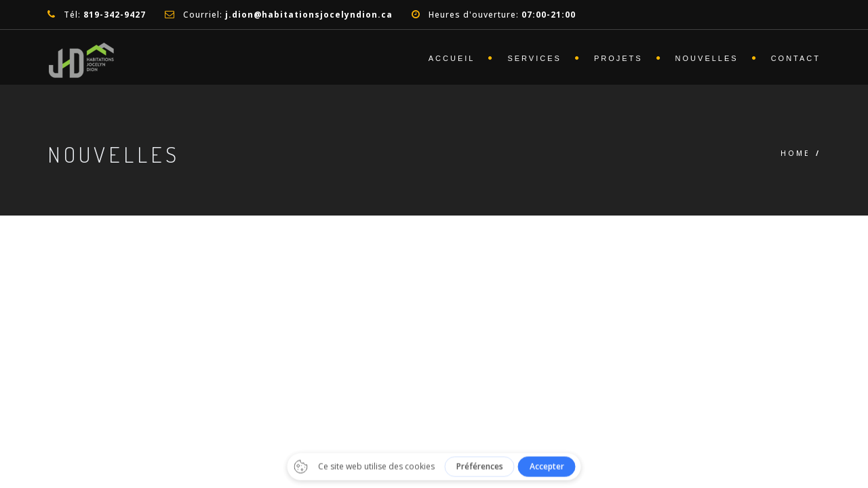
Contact (796, 58)
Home (795, 153)
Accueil (452, 58)
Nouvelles (707, 58)
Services (534, 58)
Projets (618, 58)
